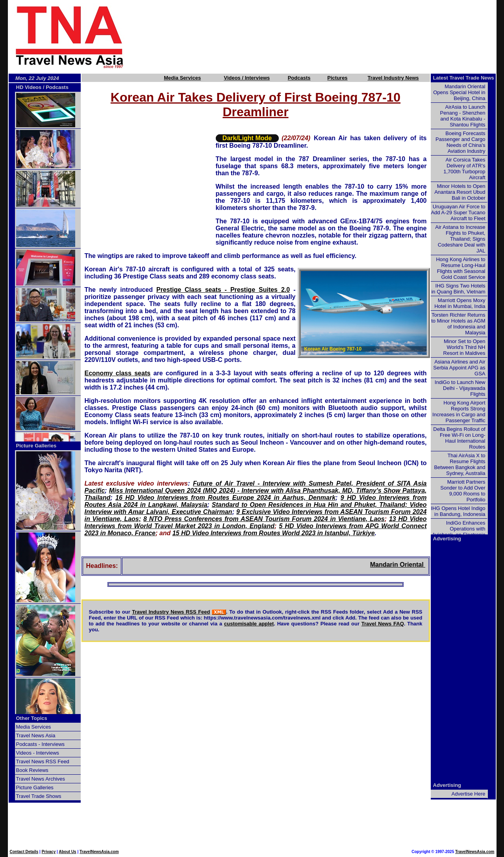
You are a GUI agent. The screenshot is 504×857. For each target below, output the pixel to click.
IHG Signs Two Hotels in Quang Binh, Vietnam (458, 289)
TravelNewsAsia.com (99, 852)
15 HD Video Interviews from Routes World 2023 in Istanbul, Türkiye (274, 533)
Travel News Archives (41, 779)
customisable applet (249, 624)
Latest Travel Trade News (464, 78)
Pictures (337, 78)
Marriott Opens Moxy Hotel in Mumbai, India (460, 303)
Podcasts (299, 78)
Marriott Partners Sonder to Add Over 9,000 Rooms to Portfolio (463, 491)
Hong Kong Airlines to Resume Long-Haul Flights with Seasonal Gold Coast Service (460, 268)
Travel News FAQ (383, 624)
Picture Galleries (36, 446)
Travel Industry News (393, 78)
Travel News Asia (36, 735)
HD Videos (29, 87)
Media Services (182, 78)
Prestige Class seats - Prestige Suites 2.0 (223, 290)
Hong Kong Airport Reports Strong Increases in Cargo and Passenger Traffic (459, 412)
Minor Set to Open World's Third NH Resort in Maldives (464, 347)
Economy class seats (118, 373)
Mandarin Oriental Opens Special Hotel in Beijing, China (459, 92)
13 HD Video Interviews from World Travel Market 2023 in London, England (256, 522)
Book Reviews (32, 770)
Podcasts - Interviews (41, 744)
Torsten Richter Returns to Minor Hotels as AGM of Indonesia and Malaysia (458, 324)
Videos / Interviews (247, 78)
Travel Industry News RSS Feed (171, 612)
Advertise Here (469, 794)
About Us (67, 852)
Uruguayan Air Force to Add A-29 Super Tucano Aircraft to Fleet (458, 212)
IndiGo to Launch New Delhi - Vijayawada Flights (460, 388)
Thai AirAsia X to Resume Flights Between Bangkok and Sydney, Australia (460, 464)
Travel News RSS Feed (43, 761)
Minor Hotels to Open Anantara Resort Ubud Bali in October (460, 192)
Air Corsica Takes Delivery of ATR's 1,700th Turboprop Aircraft (464, 169)
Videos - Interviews (38, 753)
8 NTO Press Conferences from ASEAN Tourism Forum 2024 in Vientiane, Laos (264, 519)
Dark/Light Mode (247, 138)
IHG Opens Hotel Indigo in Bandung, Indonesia (458, 511)
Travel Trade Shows (39, 796)
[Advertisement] (324, 37)
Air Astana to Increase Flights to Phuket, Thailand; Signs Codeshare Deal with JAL (460, 239)
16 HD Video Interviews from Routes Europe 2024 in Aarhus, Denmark (225, 498)
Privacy (49, 852)
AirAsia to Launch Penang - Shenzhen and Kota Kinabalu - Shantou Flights (463, 116)
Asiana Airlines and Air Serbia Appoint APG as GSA (459, 368)
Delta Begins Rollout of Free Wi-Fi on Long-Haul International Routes (459, 438)
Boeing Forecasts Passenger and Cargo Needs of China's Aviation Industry (460, 142)
